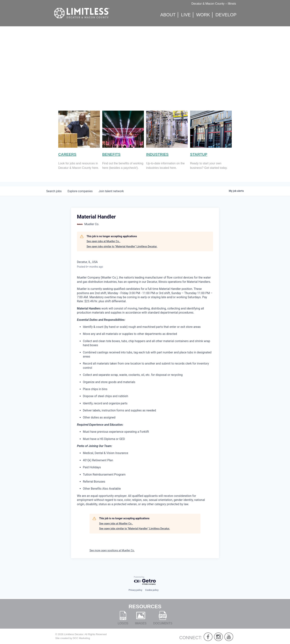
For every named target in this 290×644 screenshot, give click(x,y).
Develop (226, 15)
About (168, 15)
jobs (54, 191)
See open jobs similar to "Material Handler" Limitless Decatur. (122, 246)
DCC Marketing (81, 638)
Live (186, 15)
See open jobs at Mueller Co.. (103, 241)
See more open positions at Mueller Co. (112, 550)
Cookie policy (152, 590)
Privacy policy (135, 590)
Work (203, 15)
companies (80, 191)
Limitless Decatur (74, 634)
